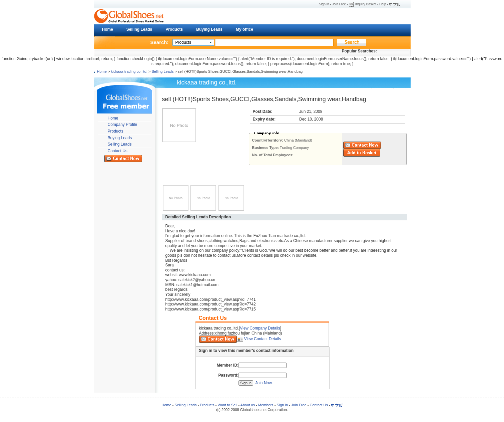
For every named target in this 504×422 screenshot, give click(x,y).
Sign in (324, 4)
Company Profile (123, 125)
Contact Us (118, 151)
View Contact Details (263, 339)
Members (266, 405)
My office (244, 29)
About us (248, 405)
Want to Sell (227, 405)
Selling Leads (139, 29)
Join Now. (264, 383)
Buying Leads (209, 29)
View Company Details (260, 328)
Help (383, 4)
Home (108, 29)
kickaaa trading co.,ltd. (129, 71)
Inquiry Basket (366, 4)
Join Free (339, 4)
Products (174, 29)
